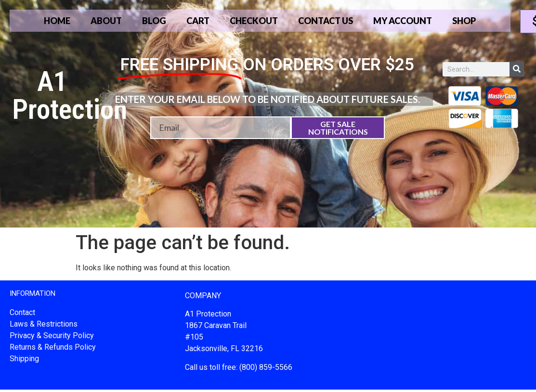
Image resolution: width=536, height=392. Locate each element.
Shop (466, 21)
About (105, 21)
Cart (198, 21)
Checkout (254, 21)
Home (56, 21)
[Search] (517, 69)
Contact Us (326, 21)
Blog (154, 21)
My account (404, 21)
